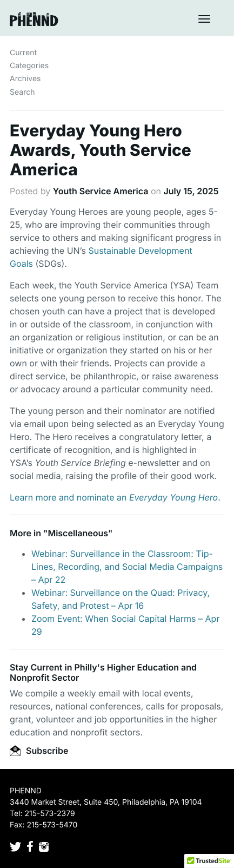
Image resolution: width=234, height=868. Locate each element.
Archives (25, 79)
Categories (29, 66)
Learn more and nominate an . (115, 497)
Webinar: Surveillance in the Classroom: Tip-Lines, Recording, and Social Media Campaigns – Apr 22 (127, 567)
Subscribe (39, 751)
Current (23, 53)
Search (22, 92)
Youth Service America (101, 191)
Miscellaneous (78, 533)
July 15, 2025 (191, 191)
